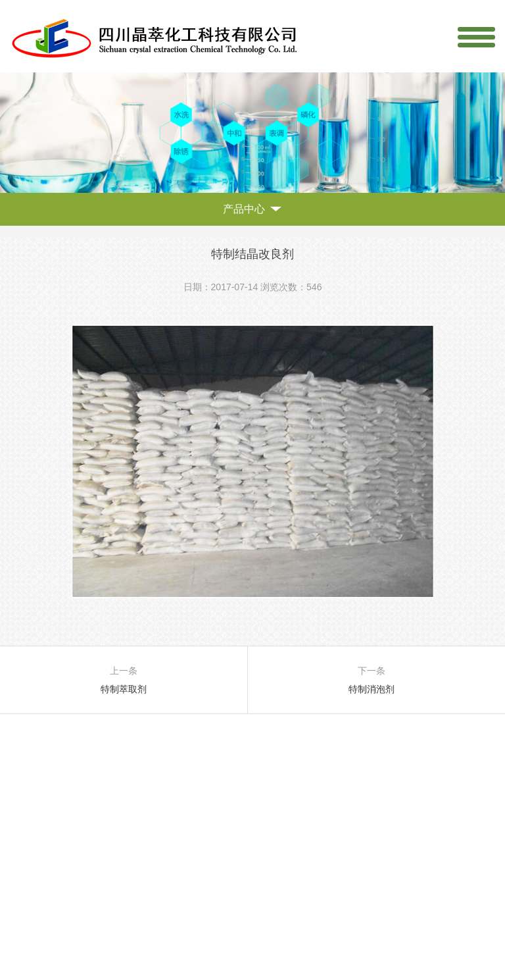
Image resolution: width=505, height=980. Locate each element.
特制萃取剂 (124, 689)
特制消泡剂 (372, 689)
